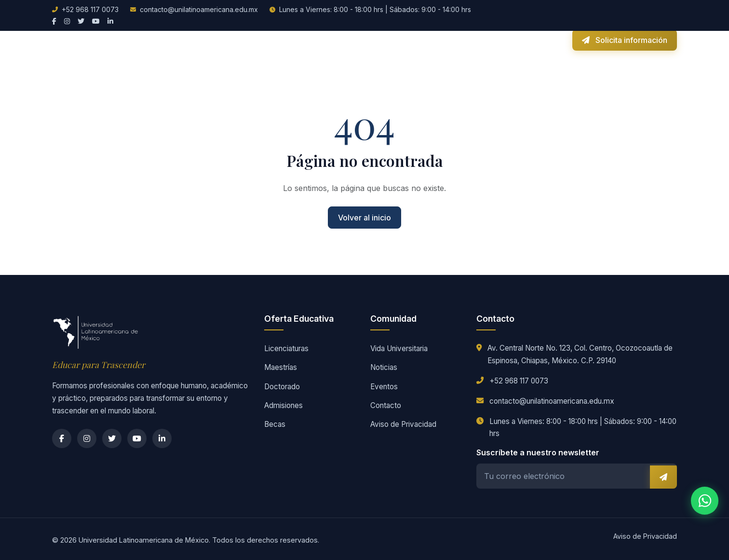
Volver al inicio (364, 218)
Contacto (481, 39)
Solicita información (625, 39)
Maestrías (281, 367)
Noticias (442, 39)
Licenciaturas (286, 348)
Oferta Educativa (237, 39)
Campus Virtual (533, 39)
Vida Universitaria (388, 39)
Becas (337, 39)
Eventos (384, 387)
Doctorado (282, 387)
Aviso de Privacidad (403, 424)
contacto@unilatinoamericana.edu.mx (199, 9)
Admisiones (297, 39)
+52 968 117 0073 (90, 9)
